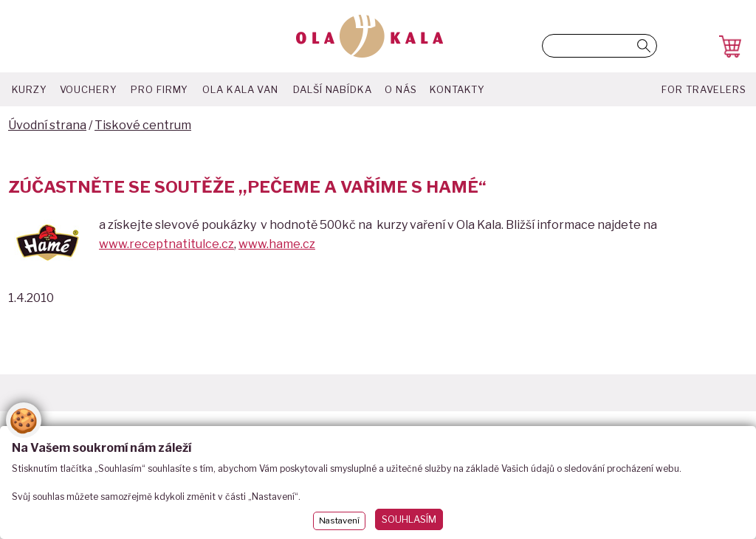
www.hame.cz (277, 244)
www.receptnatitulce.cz (166, 244)
